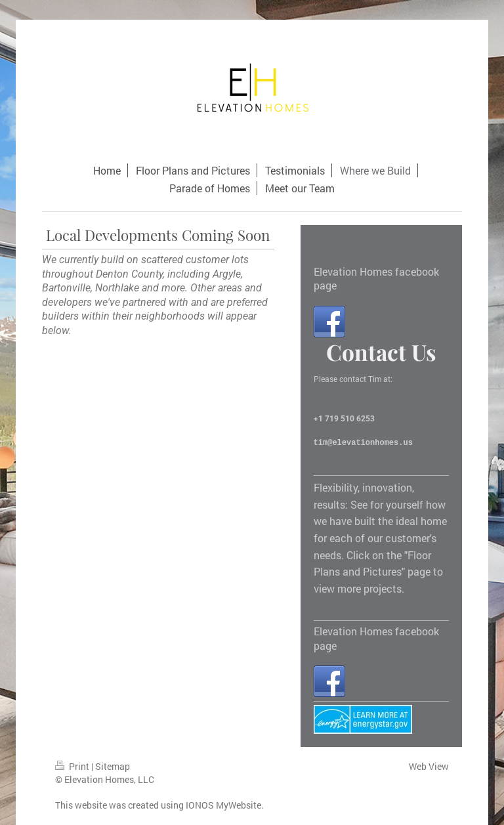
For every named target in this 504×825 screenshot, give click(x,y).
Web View (429, 766)
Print (73, 766)
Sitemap (113, 766)
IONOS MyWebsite (223, 805)
